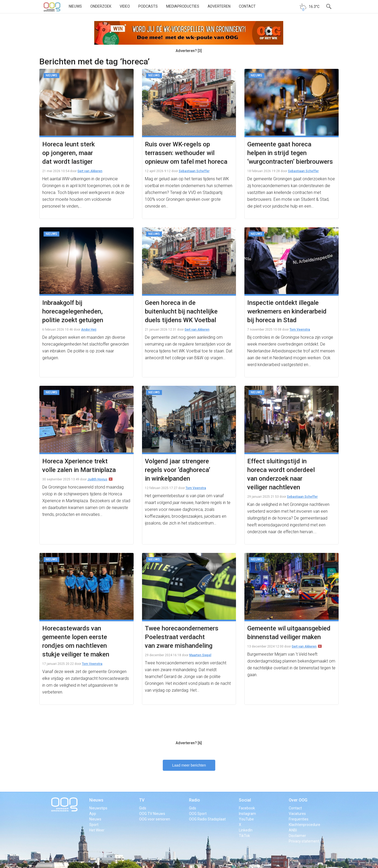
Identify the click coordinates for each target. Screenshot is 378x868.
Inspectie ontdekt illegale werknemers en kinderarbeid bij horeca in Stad (287, 311)
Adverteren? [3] (189, 51)
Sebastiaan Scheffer (194, 171)
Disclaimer (297, 836)
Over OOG (298, 800)
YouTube (246, 819)
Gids (143, 808)
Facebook (247, 808)
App (93, 814)
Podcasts (148, 6)
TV (142, 800)
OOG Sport (198, 814)
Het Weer (97, 830)
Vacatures (297, 814)
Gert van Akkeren (90, 171)
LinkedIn (246, 830)
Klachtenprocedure (304, 825)
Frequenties (299, 819)
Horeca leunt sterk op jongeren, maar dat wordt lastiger (69, 153)
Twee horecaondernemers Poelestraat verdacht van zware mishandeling (182, 637)
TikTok (244, 836)
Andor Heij (89, 330)
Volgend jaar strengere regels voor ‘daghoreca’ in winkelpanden (178, 470)
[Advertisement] (189, 725)
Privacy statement (304, 841)
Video (125, 6)
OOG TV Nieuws (152, 814)
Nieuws (75, 6)
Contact (247, 6)
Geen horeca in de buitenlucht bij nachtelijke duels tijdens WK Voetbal (181, 311)
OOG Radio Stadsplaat (207, 819)
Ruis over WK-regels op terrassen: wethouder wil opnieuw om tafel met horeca (186, 153)
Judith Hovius (97, 479)
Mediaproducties (183, 6)
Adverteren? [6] (189, 743)
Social (245, 800)
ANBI (293, 830)
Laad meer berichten (189, 765)
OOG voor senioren (155, 819)
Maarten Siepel (200, 655)
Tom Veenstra (300, 330)
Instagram (247, 814)
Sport (94, 825)
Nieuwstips (98, 808)
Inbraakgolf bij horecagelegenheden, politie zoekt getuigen (73, 311)
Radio (195, 800)
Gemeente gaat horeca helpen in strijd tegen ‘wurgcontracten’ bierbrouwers (290, 153)
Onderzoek (101, 6)
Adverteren (219, 6)
